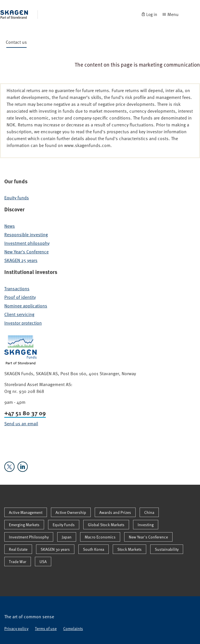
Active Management (26, 512)
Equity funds (17, 198)
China (149, 512)
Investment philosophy (27, 243)
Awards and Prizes (115, 512)
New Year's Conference (26, 252)
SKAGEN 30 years (55, 549)
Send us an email (21, 424)
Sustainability (167, 549)
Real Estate (18, 549)
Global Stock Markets (106, 525)
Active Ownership (71, 512)
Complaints (73, 628)
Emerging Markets (24, 525)
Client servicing (19, 314)
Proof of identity (20, 297)
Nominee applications (26, 306)
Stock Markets (129, 549)
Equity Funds (64, 525)
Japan (67, 537)
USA (43, 561)
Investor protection (23, 323)
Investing (146, 525)
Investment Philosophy (29, 537)
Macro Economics (100, 537)
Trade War (18, 561)
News (10, 226)
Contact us (16, 43)
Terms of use (46, 628)
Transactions (17, 289)
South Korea (94, 549)
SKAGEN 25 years (21, 260)
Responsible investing (26, 234)
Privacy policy (16, 628)
